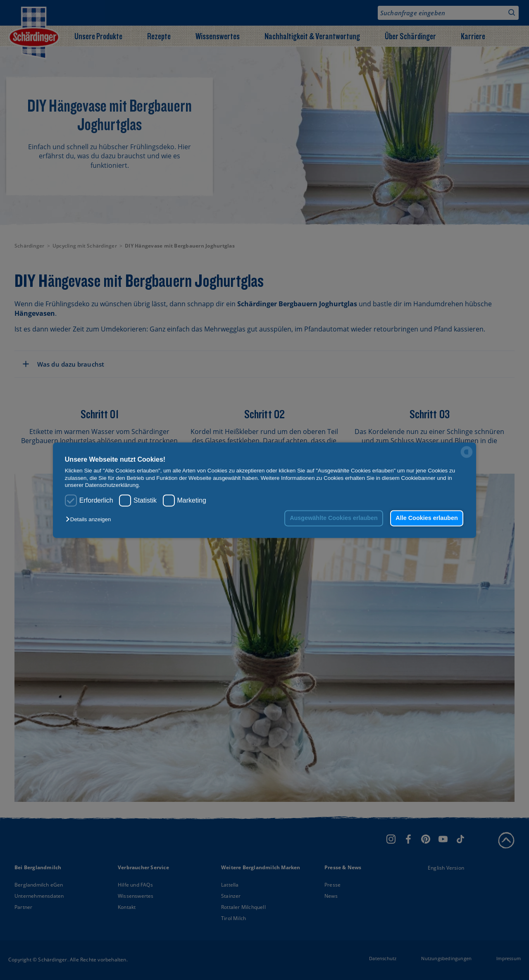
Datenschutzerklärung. (113, 485)
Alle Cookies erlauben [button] (427, 518)
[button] (90, 520)
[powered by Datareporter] (467, 457)
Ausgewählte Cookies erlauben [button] (334, 518)
